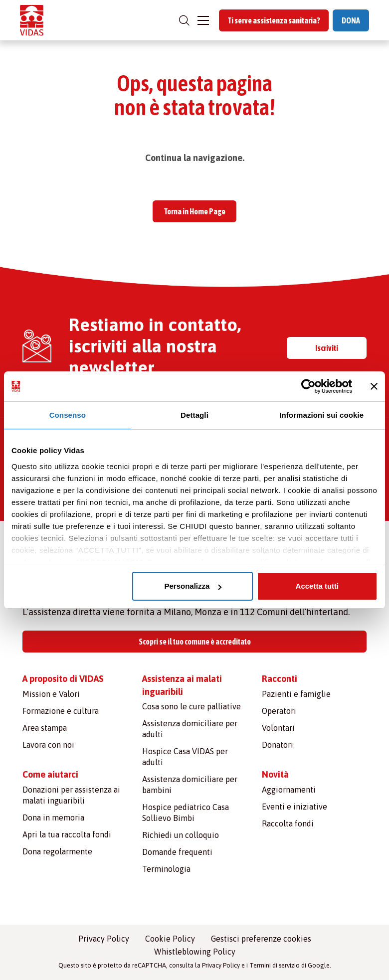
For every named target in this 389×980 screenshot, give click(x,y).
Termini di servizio (275, 965)
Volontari (278, 728)
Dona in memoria (53, 817)
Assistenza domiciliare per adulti (190, 729)
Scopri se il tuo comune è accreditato (195, 642)
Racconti (280, 679)
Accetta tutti (317, 586)
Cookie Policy (170, 939)
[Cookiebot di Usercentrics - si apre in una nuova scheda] (308, 386)
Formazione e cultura (61, 711)
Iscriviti (327, 348)
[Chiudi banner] (374, 386)
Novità (275, 774)
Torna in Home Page (195, 211)
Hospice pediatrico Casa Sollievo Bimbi (186, 813)
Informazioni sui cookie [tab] (321, 415)
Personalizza (193, 586)
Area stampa (45, 728)
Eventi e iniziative (294, 807)
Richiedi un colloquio (181, 835)
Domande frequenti (177, 852)
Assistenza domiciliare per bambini (190, 785)
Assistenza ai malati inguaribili (182, 685)
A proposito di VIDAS (63, 679)
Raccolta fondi (288, 823)
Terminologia (166, 869)
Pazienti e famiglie (296, 694)
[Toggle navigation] (203, 20)
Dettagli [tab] (194, 415)
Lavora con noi (48, 745)
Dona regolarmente (57, 851)
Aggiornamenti (289, 790)
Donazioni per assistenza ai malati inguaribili (71, 795)
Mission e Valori (51, 694)
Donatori (278, 745)
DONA (351, 20)
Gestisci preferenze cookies (261, 939)
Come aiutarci (50, 774)
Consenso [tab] (68, 415)
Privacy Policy (104, 939)
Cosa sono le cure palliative (192, 706)
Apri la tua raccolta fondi (67, 834)
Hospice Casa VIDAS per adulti (185, 757)
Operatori (279, 711)
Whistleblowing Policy (195, 952)
